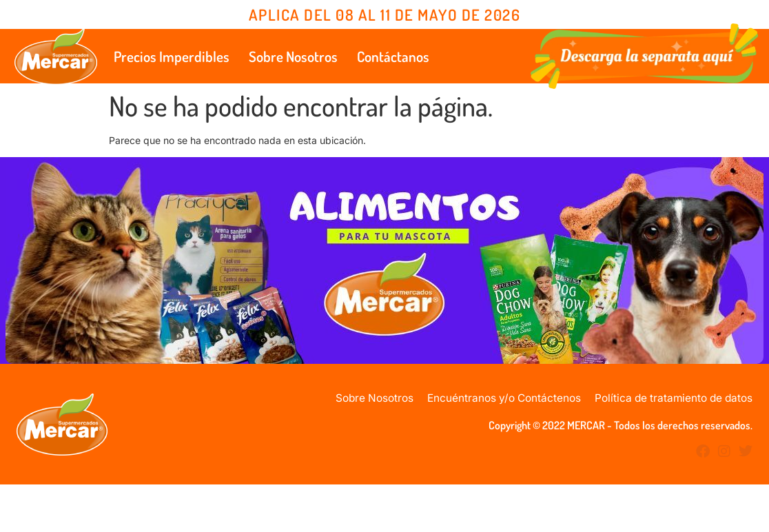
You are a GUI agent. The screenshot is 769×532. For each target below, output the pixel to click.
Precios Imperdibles (172, 56)
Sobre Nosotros (293, 56)
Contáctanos (393, 56)
